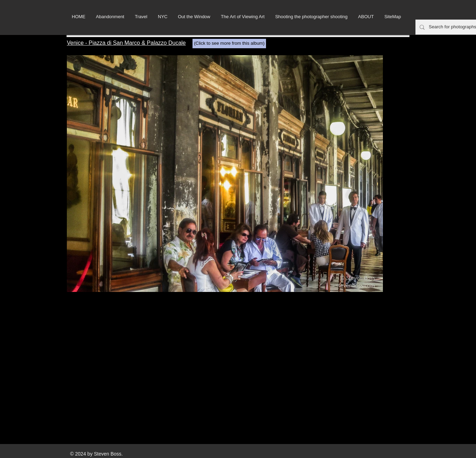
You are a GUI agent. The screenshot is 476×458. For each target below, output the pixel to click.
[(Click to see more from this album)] (229, 44)
